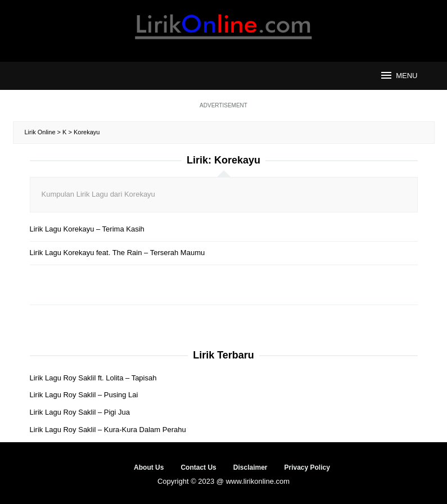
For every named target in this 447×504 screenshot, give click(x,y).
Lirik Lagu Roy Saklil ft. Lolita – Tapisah (93, 378)
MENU (398, 75)
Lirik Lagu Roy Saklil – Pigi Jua (80, 412)
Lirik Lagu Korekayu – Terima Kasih (87, 229)
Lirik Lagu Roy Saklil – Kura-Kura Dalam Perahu (108, 430)
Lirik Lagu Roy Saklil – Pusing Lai (84, 395)
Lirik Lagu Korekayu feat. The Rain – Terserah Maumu (118, 253)
